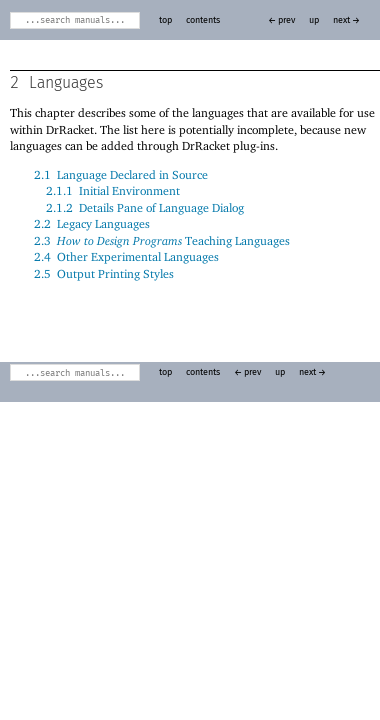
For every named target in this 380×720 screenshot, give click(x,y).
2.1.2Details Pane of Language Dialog (145, 207)
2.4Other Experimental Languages (126, 256)
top (165, 20)
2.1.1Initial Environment (113, 190)
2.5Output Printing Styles (104, 273)
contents (203, 20)
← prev (281, 20)
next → (346, 20)
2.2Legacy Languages (92, 223)
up (314, 20)
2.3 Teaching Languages (162, 240)
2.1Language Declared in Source (121, 174)
